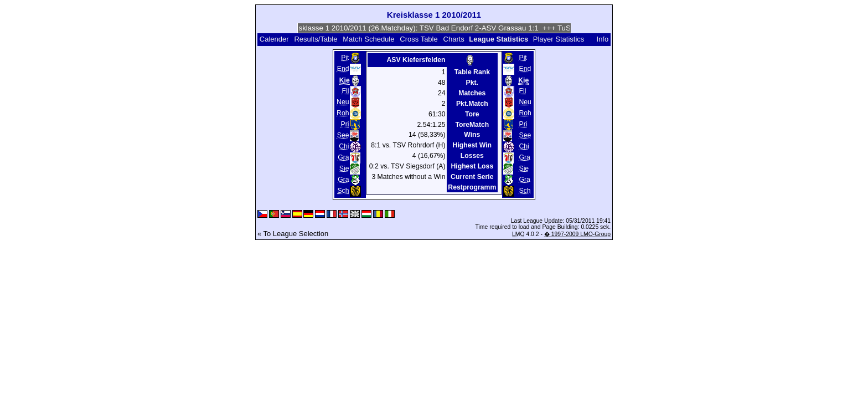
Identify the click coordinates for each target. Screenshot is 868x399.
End (343, 69)
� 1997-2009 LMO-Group (577, 234)
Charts (454, 39)
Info (603, 39)
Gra (343, 157)
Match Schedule (368, 39)
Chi (344, 146)
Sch (343, 191)
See (343, 135)
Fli (346, 91)
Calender (274, 39)
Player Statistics (559, 39)
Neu (343, 102)
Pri (345, 124)
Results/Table (316, 39)
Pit (345, 58)
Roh (343, 113)
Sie (344, 168)
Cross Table (418, 39)
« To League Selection (293, 234)
